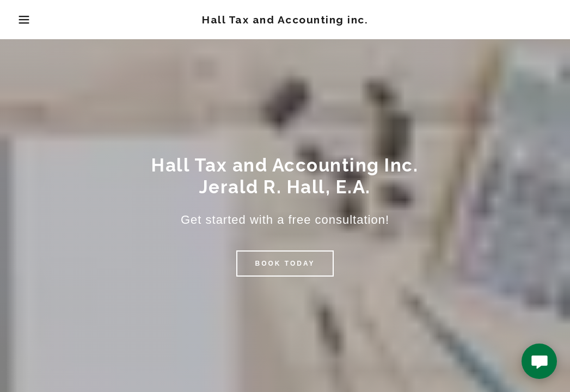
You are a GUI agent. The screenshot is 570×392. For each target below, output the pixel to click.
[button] (29, 20)
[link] (285, 20)
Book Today (285, 264)
